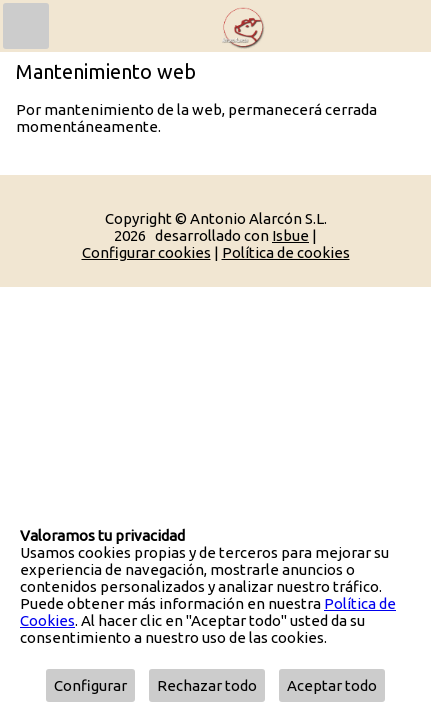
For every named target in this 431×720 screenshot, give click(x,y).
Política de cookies (286, 252)
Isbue (290, 235)
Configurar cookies (146, 252)
